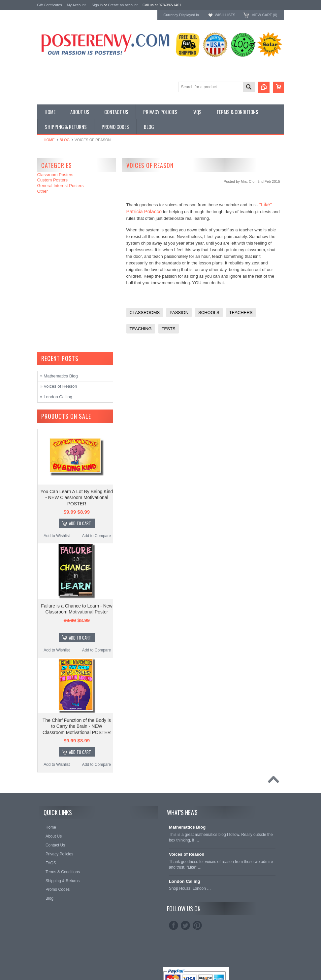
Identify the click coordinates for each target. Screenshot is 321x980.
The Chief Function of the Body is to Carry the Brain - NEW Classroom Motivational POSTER (77, 726)
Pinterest (197, 925)
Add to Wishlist (57, 536)
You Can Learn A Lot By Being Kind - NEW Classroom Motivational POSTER (77, 497)
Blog (65, 140)
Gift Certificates (50, 5)
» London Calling (56, 397)
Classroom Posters (55, 175)
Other (43, 191)
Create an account (123, 5)
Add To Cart (80, 523)
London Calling (185, 881)
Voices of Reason (187, 854)
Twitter (185, 925)
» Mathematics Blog (59, 376)
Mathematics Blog (187, 827)
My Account (76, 5)
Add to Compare (96, 536)
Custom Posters (52, 180)
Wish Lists (225, 15)
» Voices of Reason (59, 386)
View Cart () (264, 15)
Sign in (97, 5)
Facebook (174, 925)
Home (49, 140)
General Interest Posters (61, 186)
